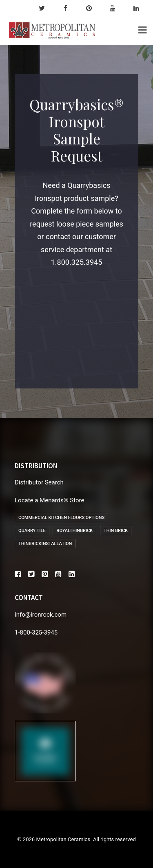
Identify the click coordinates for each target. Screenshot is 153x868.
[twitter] (45, 8)
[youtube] (116, 8)
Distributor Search (39, 482)
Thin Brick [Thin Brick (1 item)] (116, 531)
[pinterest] (93, 8)
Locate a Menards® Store (49, 500)
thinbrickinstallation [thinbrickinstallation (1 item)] (45, 544)
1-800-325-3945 (36, 632)
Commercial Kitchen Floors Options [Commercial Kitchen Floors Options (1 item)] (61, 518)
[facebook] (69, 8)
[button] (18, 575)
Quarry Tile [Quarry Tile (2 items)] (32, 531)
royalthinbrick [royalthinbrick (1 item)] (74, 531)
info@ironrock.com (41, 615)
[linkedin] (140, 8)
